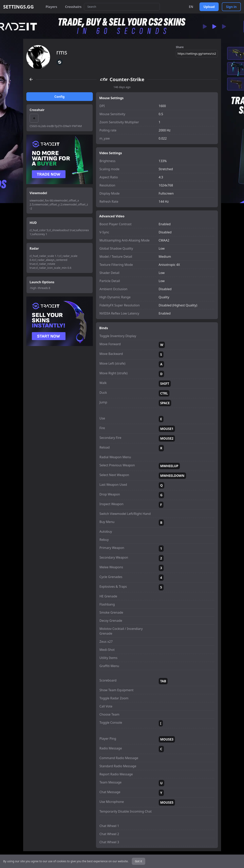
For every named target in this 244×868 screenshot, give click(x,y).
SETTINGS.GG (19, 7)
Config (60, 97)
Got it (139, 861)
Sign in (231, 7)
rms (62, 52)
